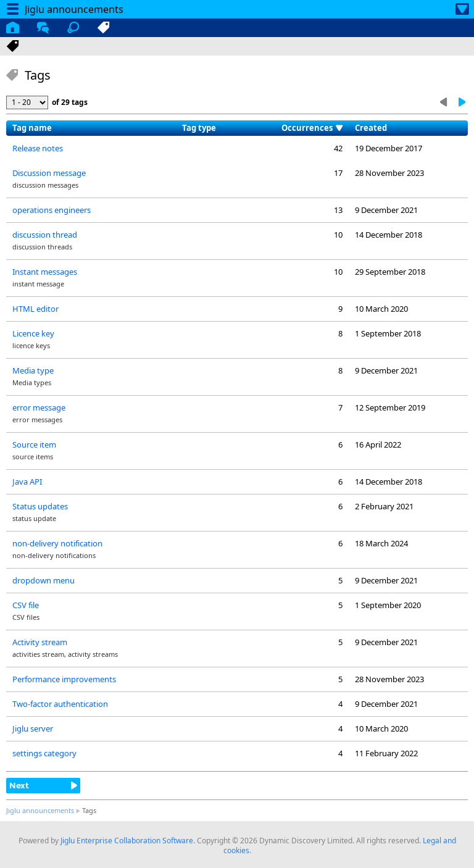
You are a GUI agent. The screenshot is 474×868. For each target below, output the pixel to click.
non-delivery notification (57, 543)
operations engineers (52, 210)
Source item (34, 444)
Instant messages (45, 272)
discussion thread (45, 235)
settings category (44, 753)
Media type (33, 370)
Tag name (32, 128)
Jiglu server (33, 728)
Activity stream (40, 642)
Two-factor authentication (60, 704)
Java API (27, 482)
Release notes (38, 148)
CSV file (26, 605)
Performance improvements (64, 679)
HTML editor (35, 309)
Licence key (33, 333)
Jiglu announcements (40, 810)
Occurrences (307, 128)
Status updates (40, 506)
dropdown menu (44, 580)
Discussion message (49, 173)
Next (19, 785)
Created (371, 128)
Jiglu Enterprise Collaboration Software (127, 841)
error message (39, 407)
